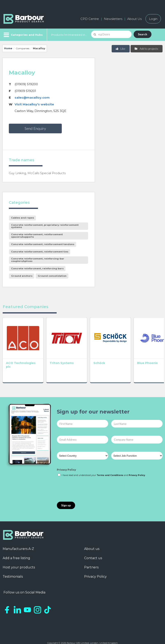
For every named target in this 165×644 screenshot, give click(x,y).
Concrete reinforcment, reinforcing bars (37, 268)
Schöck (77, 352)
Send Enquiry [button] (35, 128)
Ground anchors (22, 276)
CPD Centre (90, 19)
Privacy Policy (66, 459)
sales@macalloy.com (32, 97)
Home (8, 48)
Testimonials (13, 565)
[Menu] (23, 35)
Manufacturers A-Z (18, 538)
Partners (91, 556)
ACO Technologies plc (17, 355)
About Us (134, 19)
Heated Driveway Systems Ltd (146, 355)
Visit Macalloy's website (34, 104)
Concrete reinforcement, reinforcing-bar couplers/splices (38, 260)
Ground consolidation (52, 276)
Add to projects (146, 49)
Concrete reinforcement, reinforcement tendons (43, 244)
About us (92, 538)
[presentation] (88, 478)
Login (153, 19)
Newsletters (113, 19)
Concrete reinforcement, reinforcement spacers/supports (37, 236)
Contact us (93, 547)
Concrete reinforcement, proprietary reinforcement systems (45, 226)
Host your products (19, 556)
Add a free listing (16, 547)
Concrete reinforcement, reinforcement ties (40, 252)
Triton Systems (45, 354)
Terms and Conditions (110, 464)
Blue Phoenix (114, 352)
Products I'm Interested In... (69, 35)
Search (143, 34)
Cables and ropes (23, 218)
